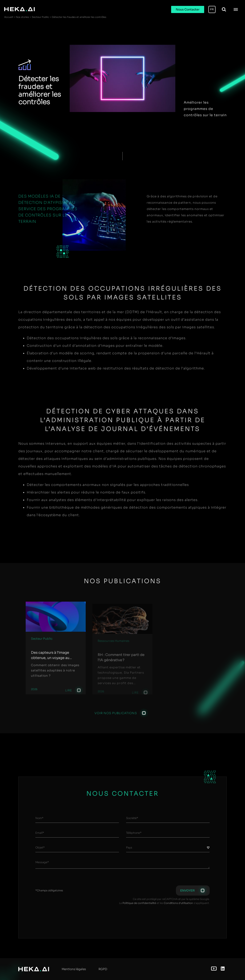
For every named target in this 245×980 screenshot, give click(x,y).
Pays (129, 850)
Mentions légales (74, 969)
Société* (132, 820)
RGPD (103, 969)
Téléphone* (134, 835)
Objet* (40, 850)
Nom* (39, 820)
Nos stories (22, 17)
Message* (42, 865)
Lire (69, 694)
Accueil (9, 17)
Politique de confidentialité (139, 905)
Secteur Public (40, 17)
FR (212, 9)
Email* (40, 835)
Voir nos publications (116, 715)
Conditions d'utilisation (178, 905)
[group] (56, 651)
